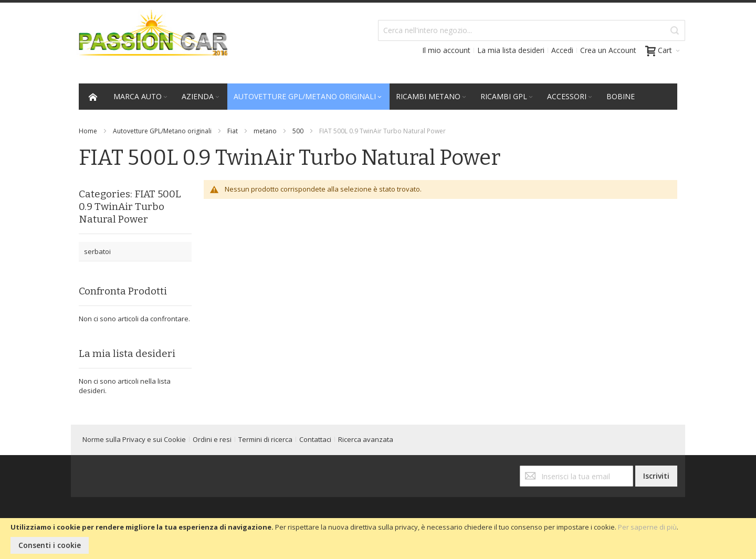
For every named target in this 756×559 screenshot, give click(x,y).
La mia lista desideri (511, 50)
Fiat (233, 131)
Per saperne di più (647, 527)
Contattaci (315, 439)
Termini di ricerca (265, 439)
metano (265, 131)
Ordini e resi (212, 439)
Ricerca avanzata (366, 439)
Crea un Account (608, 50)
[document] (378, 539)
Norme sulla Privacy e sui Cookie (134, 439)
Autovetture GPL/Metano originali (162, 131)
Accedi (562, 50)
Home (88, 131)
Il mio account (446, 50)
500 (298, 131)
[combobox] (532, 30)
